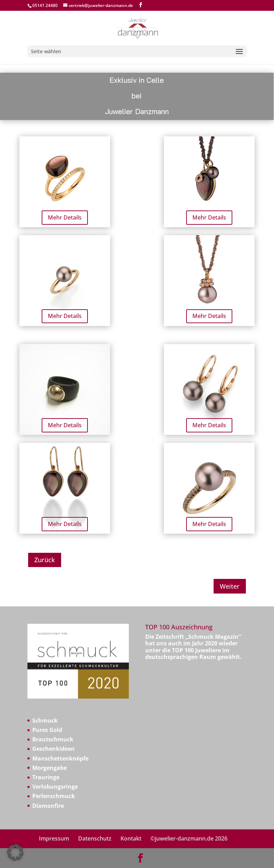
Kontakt (131, 838)
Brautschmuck (53, 739)
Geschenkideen (53, 749)
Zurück (45, 560)
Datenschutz (95, 838)
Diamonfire (48, 806)
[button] (15, 853)
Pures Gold (47, 730)
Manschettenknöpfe (60, 758)
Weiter (230, 586)
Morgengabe (49, 768)
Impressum (54, 838)
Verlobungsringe (55, 787)
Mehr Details (65, 217)
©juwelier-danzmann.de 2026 (189, 838)
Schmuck (45, 720)
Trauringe (46, 777)
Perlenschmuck (54, 796)
